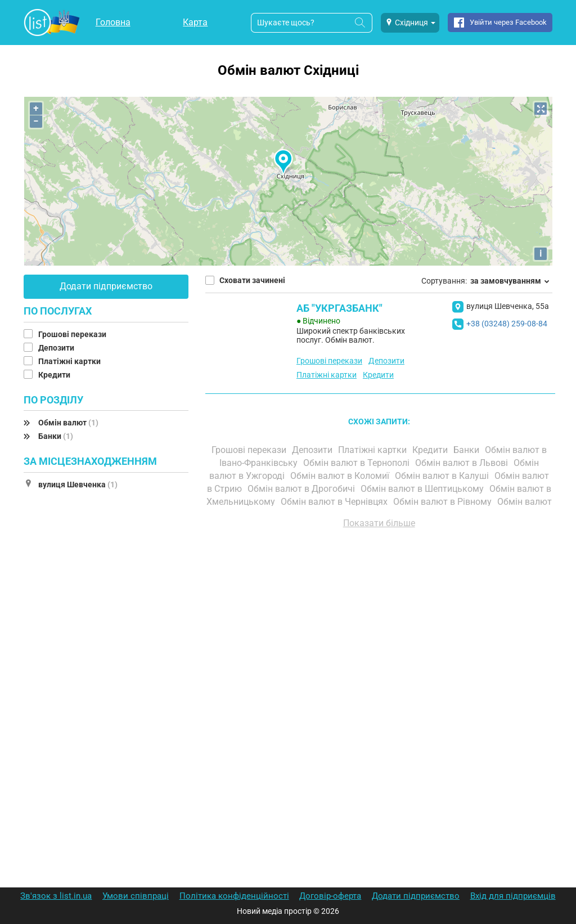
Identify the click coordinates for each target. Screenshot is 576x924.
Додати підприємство (106, 286)
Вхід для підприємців (513, 896)
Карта (195, 22)
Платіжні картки (70, 361)
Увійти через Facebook (508, 22)
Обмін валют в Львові (463, 463)
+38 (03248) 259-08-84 (507, 324)
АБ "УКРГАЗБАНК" (339, 308)
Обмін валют (68, 423)
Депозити (57, 348)
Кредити (55, 375)
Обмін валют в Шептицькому (423, 489)
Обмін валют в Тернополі (357, 463)
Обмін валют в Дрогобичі (302, 489)
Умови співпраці (136, 896)
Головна (113, 22)
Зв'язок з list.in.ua (56, 896)
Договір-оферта (330, 896)
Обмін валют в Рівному (444, 502)
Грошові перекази (73, 334)
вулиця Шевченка (78, 485)
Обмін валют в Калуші (443, 476)
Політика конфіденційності (234, 896)
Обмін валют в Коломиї (341, 476)
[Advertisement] (379, 665)
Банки (56, 436)
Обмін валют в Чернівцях (335, 502)
